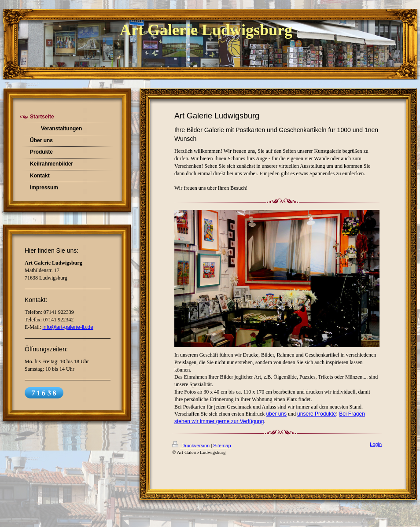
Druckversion (192, 446)
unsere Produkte (317, 414)
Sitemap (222, 446)
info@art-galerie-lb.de (68, 327)
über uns (276, 414)
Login (376, 444)
